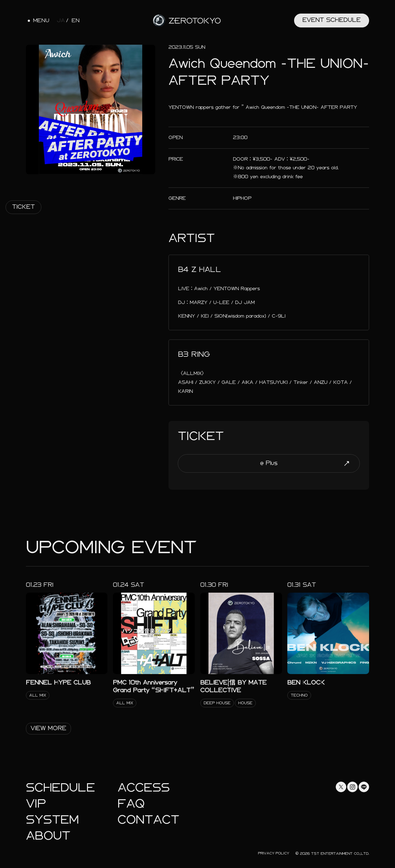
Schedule (60, 788)
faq (131, 804)
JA (61, 21)
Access (144, 788)
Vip (36, 804)
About (48, 836)
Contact (148, 820)
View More (48, 728)
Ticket (23, 207)
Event (332, 20)
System (52, 820)
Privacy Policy (274, 853)
